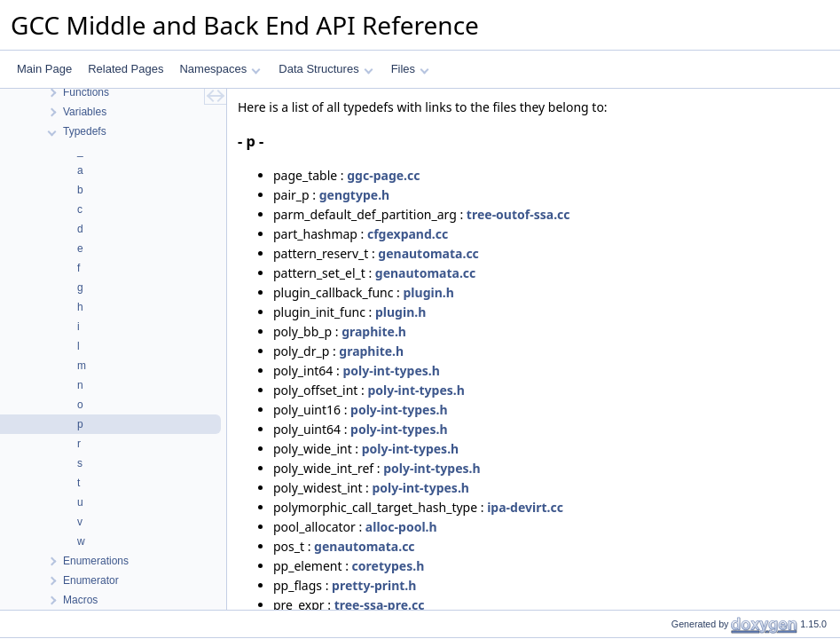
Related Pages (126, 69)
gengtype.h (354, 195)
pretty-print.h (374, 585)
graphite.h (374, 331)
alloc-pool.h (401, 527)
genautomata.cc (428, 253)
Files (410, 69)
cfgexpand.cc (408, 234)
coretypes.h (389, 566)
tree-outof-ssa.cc (518, 214)
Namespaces (220, 69)
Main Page (44, 69)
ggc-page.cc (383, 175)
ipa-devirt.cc (525, 507)
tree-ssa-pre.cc (380, 605)
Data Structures (326, 69)
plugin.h (429, 292)
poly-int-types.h (391, 371)
